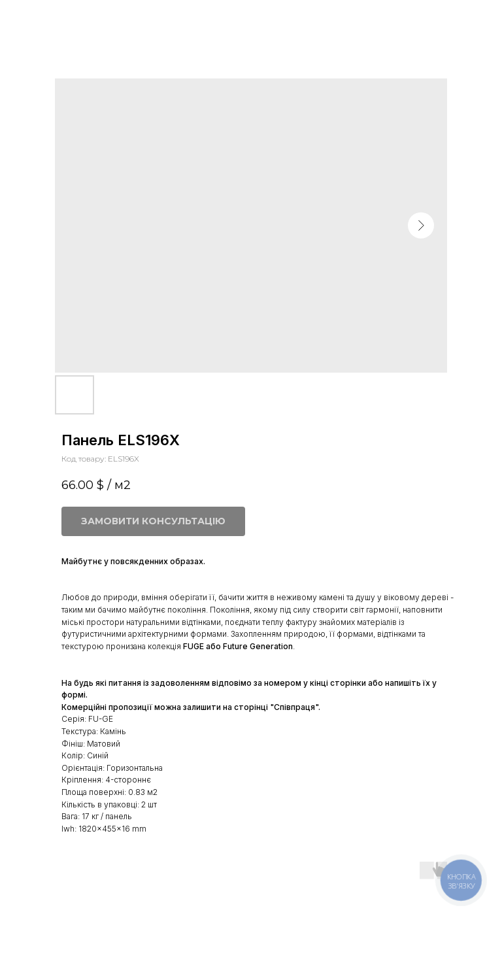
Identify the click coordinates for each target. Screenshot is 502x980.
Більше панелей (57, 19)
